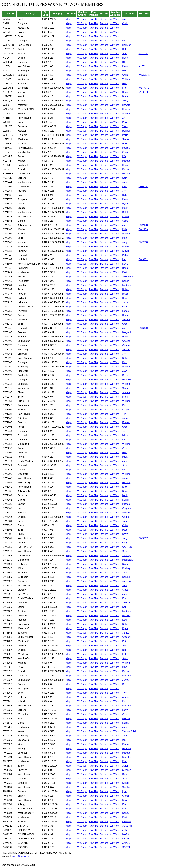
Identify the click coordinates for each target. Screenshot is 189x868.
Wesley (126, 513)
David (125, 264)
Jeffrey (126, 680)
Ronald (126, 577)
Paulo (125, 804)
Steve (125, 590)
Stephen (127, 770)
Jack (125, 328)
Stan (125, 53)
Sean (125, 388)
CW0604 (143, 186)
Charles (126, 341)
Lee (124, 440)
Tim (124, 414)
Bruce (125, 294)
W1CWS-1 (144, 75)
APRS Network (21, 856)
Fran (125, 88)
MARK (126, 834)
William (126, 79)
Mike (125, 71)
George (126, 345)
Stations (104, 19)
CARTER (127, 547)
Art (124, 118)
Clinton (126, 796)
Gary (125, 448)
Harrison (127, 45)
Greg (125, 324)
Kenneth (127, 744)
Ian (124, 740)
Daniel (126, 500)
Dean (125, 66)
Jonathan (127, 581)
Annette (126, 697)
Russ (125, 58)
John (125, 182)
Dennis (126, 813)
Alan (125, 371)
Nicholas (127, 676)
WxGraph (82, 19)
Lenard (126, 311)
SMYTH (126, 603)
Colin (125, 525)
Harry (125, 165)
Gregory (127, 508)
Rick (125, 774)
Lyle (124, 791)
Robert (126, 281)
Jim (124, 191)
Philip (125, 122)
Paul (125, 761)
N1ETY (142, 66)
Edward (126, 247)
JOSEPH (127, 826)
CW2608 (143, 242)
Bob (124, 49)
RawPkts (94, 19)
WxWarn (115, 19)
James (126, 418)
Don (124, 298)
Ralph (125, 212)
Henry (125, 337)
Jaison (126, 302)
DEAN (126, 839)
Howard (126, 105)
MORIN (126, 148)
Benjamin (127, 332)
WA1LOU (143, 53)
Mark (125, 208)
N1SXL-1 (143, 92)
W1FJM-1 (144, 88)
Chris (125, 23)
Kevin (125, 272)
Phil (124, 641)
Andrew (126, 392)
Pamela (126, 719)
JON (125, 830)
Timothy (126, 555)
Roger (126, 491)
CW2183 (143, 229)
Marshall (127, 380)
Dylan (125, 195)
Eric (124, 598)
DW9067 (143, 538)
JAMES (126, 843)
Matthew (127, 285)
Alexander (128, 277)
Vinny (125, 101)
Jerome (126, 350)
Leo (124, 259)
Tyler (125, 693)
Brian (125, 96)
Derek (125, 723)
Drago (126, 410)
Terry (125, 431)
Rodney (126, 568)
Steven (126, 139)
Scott (125, 221)
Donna (126, 217)
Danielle (127, 821)
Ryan (125, 204)
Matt (125, 530)
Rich (125, 362)
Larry (125, 710)
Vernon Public (130, 731)
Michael (126, 161)
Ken (124, 607)
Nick (125, 487)
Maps (69, 19)
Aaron (125, 766)
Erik (124, 654)
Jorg (125, 242)
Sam (125, 178)
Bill (124, 41)
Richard (126, 169)
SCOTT (126, 847)
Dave (125, 375)
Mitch (125, 435)
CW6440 (143, 328)
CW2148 (143, 225)
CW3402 (143, 259)
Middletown (128, 560)
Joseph (126, 319)
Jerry (125, 538)
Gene (125, 307)
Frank (125, 397)
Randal (126, 131)
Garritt (126, 517)
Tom (124, 521)
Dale (125, 186)
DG (124, 156)
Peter (125, 255)
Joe (124, 19)
